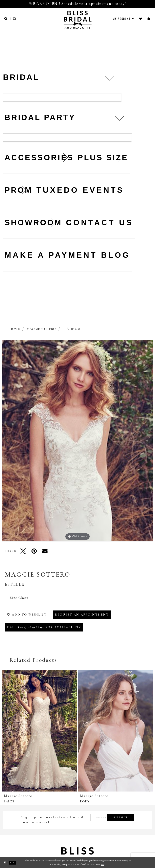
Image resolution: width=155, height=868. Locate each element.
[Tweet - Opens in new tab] (23, 551)
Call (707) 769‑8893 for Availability (44, 627)
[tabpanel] (77, 441)
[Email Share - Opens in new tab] (45, 551)
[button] (6, 19)
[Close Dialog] (5, 862)
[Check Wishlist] (141, 19)
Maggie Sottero (41, 329)
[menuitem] (123, 19)
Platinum (71, 329)
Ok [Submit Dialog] (12, 863)
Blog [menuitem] (116, 255)
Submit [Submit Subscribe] (121, 817)
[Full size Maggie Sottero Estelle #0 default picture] (77, 441)
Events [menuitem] (103, 190)
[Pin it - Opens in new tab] (34, 551)
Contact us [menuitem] (100, 222)
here (103, 864)
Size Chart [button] (19, 598)
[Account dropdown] (123, 19)
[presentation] (40, 731)
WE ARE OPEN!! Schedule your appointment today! (77, 4)
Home (15, 329)
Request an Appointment (82, 615)
